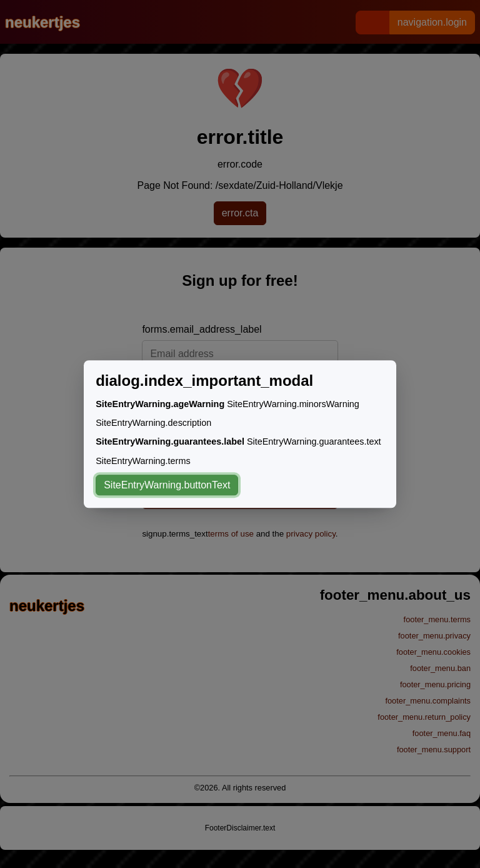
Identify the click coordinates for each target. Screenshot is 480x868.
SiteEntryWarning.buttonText (167, 485)
